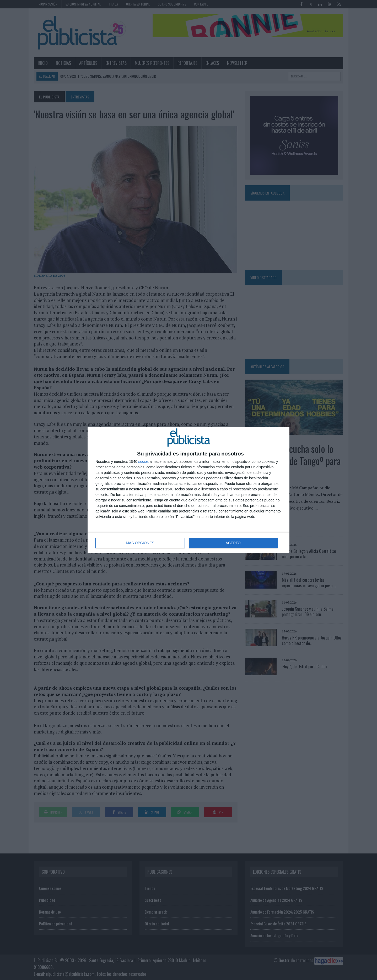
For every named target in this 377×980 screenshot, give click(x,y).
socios (143, 462)
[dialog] (188, 490)
